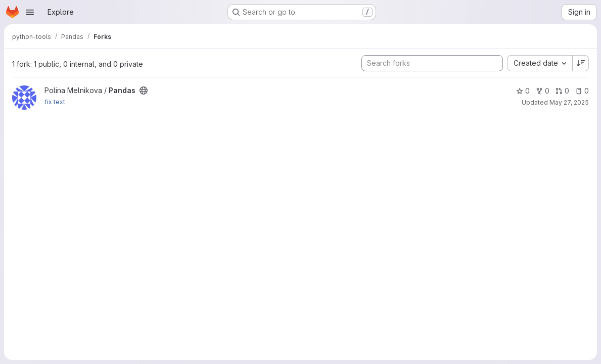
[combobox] (540, 63)
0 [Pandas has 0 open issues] (582, 91)
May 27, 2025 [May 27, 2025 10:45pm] (569, 102)
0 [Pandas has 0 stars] (523, 91)
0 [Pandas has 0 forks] (543, 91)
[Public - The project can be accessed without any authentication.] (144, 90)
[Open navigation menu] (30, 12)
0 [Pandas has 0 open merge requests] (562, 91)
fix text (55, 102)
